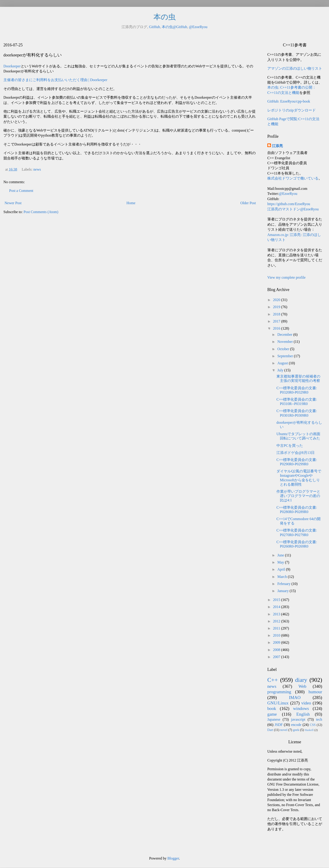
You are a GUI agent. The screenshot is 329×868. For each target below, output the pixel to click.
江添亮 (277, 146)
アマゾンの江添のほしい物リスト (295, 68)
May (281, 562)
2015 (277, 600)
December (285, 335)
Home (131, 203)
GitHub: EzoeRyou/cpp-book (289, 101)
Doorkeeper (12, 66)
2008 (277, 650)
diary (301, 680)
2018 (277, 314)
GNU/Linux (278, 703)
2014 (277, 607)
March (283, 577)
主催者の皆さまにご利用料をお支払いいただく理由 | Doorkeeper (55, 80)
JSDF (279, 725)
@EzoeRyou (198, 27)
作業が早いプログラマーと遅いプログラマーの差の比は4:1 (298, 496)
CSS (313, 725)
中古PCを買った (290, 446)
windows (301, 708)
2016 (277, 328)
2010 (277, 635)
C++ (273, 680)
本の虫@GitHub (174, 27)
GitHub (154, 27)
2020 (277, 300)
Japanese (274, 719)
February (284, 584)
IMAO (295, 697)
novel (284, 730)
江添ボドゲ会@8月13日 (296, 453)
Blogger (173, 858)
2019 (277, 307)
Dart (270, 730)
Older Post (248, 203)
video (306, 703)
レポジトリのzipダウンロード (292, 110)
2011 (277, 628)
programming (279, 692)
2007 (277, 657)
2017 (277, 321)
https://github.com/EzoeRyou (289, 204)
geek (296, 730)
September (286, 356)
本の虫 (165, 17)
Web (302, 686)
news (37, 169)
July (281, 370)
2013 (277, 614)
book (272, 708)
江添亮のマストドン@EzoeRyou (293, 209)
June (281, 555)
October (284, 349)
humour (315, 692)
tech (319, 719)
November (286, 342)
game (272, 714)
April (282, 569)
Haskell (309, 730)
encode (296, 725)
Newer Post (13, 203)
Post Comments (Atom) (41, 212)
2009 (277, 642)
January (284, 591)
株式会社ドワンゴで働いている (293, 178)
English (303, 714)
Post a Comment (21, 191)
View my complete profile (286, 277)
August (283, 363)
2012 (277, 621)
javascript (298, 719)
